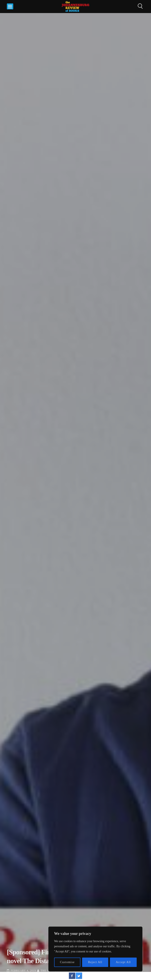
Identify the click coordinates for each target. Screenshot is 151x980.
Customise (67, 962)
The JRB (46, 971)
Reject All (95, 962)
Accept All (123, 962)
